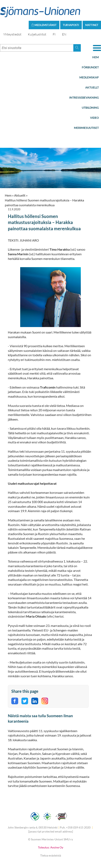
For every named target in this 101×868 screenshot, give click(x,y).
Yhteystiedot (12, 34)
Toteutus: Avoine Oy (51, 847)
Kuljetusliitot (37, 34)
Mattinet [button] (92, 25)
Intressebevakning (84, 97)
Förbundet (90, 67)
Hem (96, 57)
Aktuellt (92, 87)
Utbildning (90, 108)
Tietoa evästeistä (51, 855)
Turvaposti (71, 25)
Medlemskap (89, 77)
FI (54, 34)
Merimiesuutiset (86, 128)
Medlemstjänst (44, 25)
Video (94, 118)
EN (64, 34)
